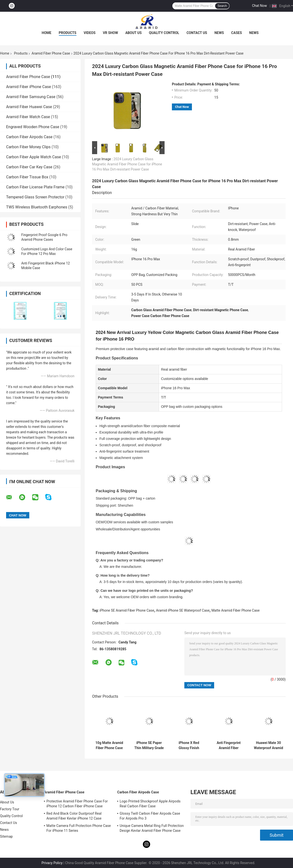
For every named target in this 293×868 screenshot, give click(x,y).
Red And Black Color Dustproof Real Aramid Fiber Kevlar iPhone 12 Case (74, 816)
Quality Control (164, 33)
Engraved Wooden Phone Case (33, 127)
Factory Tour (10, 809)
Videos (90, 33)
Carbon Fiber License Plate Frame (35, 187)
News (219, 33)
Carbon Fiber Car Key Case (29, 167)
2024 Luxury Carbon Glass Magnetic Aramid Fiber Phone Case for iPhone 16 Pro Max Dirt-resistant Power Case (127, 164)
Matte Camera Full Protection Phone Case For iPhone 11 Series (79, 828)
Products (68, 33)
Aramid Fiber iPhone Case (29, 87)
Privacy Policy (52, 863)
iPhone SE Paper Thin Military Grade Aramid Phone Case (149, 745)
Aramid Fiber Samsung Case (31, 97)
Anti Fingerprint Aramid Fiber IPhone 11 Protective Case (229, 745)
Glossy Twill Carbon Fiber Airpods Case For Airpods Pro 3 (150, 816)
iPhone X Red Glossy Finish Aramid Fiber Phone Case (189, 745)
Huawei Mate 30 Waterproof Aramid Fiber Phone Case (269, 745)
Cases (237, 33)
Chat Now (259, 6)
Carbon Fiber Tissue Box (27, 177)
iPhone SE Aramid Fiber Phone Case (127, 610)
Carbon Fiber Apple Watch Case (34, 157)
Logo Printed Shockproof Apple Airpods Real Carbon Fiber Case (150, 804)
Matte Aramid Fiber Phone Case (235, 610)
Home (47, 33)
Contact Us (197, 33)
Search (222, 6)
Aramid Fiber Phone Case (51, 53)
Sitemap (6, 836)
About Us (133, 33)
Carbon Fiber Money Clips (28, 147)
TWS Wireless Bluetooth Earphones (37, 207)
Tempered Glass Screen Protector (35, 197)
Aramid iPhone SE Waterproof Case (183, 610)
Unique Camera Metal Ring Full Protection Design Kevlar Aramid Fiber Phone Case (152, 828)
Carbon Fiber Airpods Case (29, 137)
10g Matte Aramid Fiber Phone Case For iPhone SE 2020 (109, 745)
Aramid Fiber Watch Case (28, 117)
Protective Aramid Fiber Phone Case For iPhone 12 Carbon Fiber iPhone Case (77, 804)
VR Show (110, 33)
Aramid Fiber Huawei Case (29, 107)
